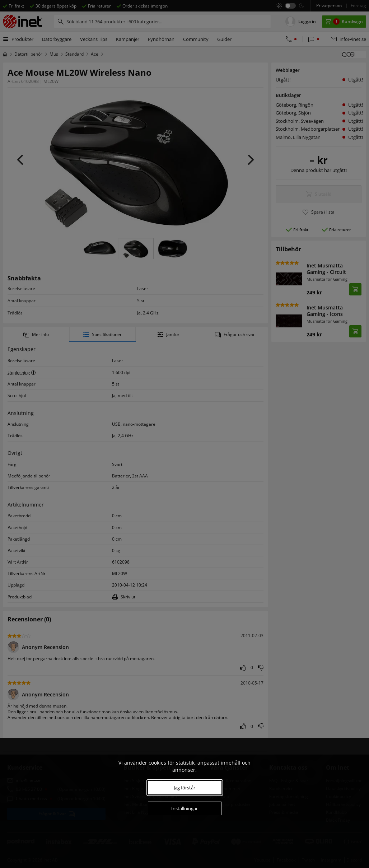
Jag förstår (184, 788)
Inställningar (184, 808)
